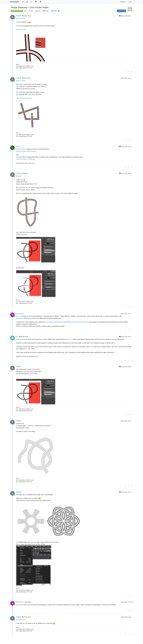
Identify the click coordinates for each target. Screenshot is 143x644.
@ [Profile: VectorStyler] (21, 339)
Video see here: (21, 29)
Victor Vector (20, 313)
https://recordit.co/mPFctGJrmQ (26, 151)
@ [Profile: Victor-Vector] (21, 18)
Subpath (19, 16)
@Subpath (28, 602)
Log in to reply (121, 11)
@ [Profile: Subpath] (20, 318)
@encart (25, 173)
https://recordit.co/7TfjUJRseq (26, 159)
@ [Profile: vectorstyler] (50, 322)
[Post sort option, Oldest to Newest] (115, 11)
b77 (17, 337)
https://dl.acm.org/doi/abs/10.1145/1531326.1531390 (71, 322)
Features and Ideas (17, 11)
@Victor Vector (26, 16)
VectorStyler (14, 2)
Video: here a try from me (24, 98)
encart (18, 146)
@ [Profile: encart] (19, 176)
